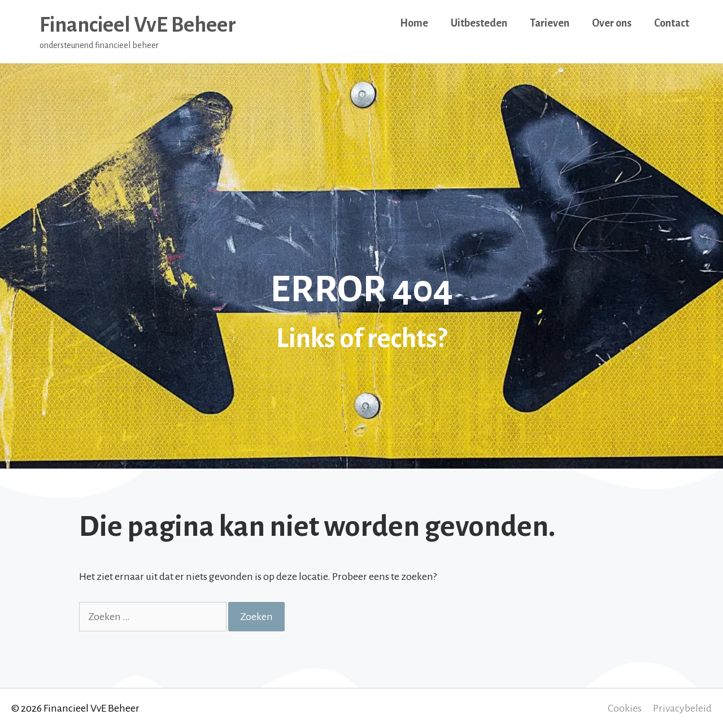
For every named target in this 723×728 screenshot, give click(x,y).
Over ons (612, 23)
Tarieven (550, 23)
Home (414, 23)
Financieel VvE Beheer (138, 25)
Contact (672, 23)
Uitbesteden (479, 23)
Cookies (625, 708)
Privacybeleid (682, 708)
